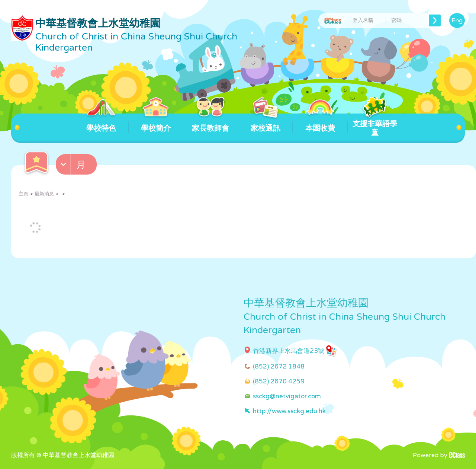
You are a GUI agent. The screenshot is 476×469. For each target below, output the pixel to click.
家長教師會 (210, 123)
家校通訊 (265, 123)
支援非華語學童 (375, 125)
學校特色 (101, 123)
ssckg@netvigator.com (287, 396)
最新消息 (44, 194)
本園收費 (320, 123)
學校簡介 (156, 123)
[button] (77, 166)
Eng (457, 20)
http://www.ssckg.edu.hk (289, 411)
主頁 (23, 194)
